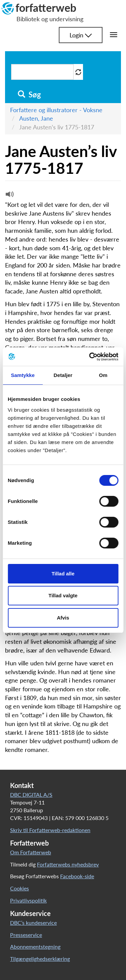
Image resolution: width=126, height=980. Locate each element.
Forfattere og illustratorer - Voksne (56, 110)
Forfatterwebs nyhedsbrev (68, 864)
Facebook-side (77, 876)
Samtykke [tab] (23, 375)
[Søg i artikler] (42, 72)
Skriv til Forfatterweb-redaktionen (50, 830)
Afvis (63, 618)
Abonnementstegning (35, 946)
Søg (29, 95)
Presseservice (26, 935)
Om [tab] (103, 375)
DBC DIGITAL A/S (31, 795)
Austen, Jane (36, 118)
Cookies (19, 888)
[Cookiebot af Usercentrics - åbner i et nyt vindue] (90, 357)
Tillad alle (63, 574)
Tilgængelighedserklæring (40, 959)
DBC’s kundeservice (33, 923)
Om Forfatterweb (31, 852)
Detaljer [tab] (63, 375)
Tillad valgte (63, 595)
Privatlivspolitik (28, 900)
